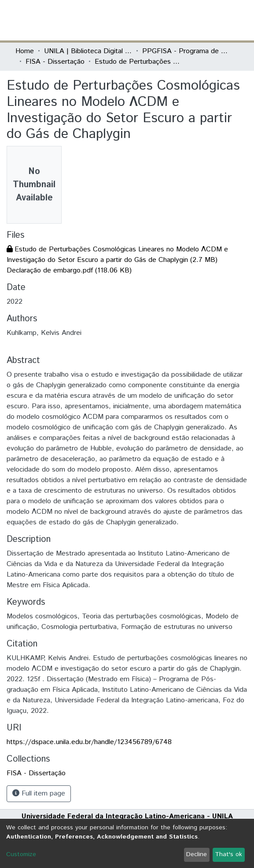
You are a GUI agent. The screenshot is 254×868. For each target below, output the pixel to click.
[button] (188, 20)
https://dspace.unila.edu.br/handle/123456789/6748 (89, 742)
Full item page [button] (39, 794)
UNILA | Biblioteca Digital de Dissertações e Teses (88, 51)
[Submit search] (175, 20)
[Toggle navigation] (234, 20)
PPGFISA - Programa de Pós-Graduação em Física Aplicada (186, 51)
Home (25, 51)
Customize (21, 854)
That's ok (228, 854)
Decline (197, 854)
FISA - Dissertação (55, 62)
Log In (206, 20)
